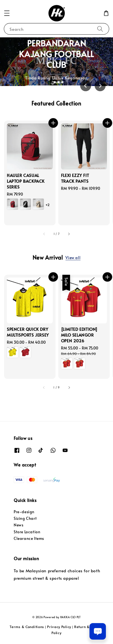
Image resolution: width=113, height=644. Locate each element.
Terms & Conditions (27, 627)
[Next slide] (100, 86)
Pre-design (24, 512)
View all (73, 258)
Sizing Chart (25, 518)
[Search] (100, 29)
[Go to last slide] (86, 86)
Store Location (27, 532)
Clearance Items (29, 538)
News (18, 525)
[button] (7, 13)
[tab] (51, 82)
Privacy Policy (59, 627)
